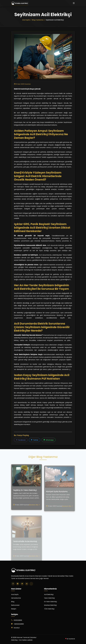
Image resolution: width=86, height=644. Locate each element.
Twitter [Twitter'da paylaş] (35, 440)
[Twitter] (22, 584)
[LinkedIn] (27, 584)
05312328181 (18, 620)
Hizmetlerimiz (16, 598)
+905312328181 (19, 624)
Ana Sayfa (15, 594)
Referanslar (15, 605)
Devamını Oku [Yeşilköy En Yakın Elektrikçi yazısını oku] (34, 512)
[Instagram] (18, 584)
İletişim (14, 609)
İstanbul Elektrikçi (50, 605)
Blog (13, 602)
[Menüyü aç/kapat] (74, 3)
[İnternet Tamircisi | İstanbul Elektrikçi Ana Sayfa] (20, 3)
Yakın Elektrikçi (49, 598)
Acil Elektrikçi (49, 594)
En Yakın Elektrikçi (50, 602)
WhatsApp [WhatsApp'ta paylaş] (49, 440)
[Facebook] (13, 584)
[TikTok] (31, 584)
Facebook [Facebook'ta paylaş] (21, 440)
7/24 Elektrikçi (49, 609)
